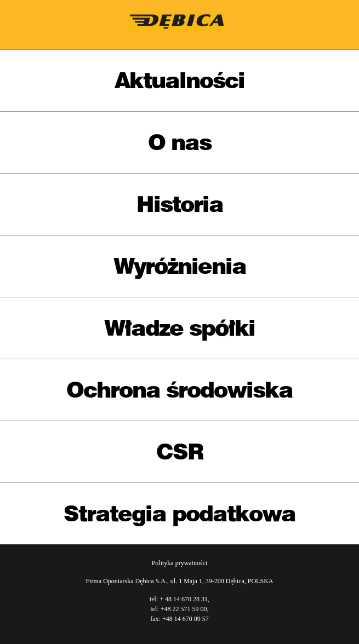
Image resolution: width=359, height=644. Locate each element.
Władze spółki (179, 328)
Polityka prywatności (180, 563)
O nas (179, 142)
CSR (180, 452)
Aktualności (179, 80)
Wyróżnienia (180, 266)
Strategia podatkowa (179, 513)
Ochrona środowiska (179, 390)
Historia (180, 204)
